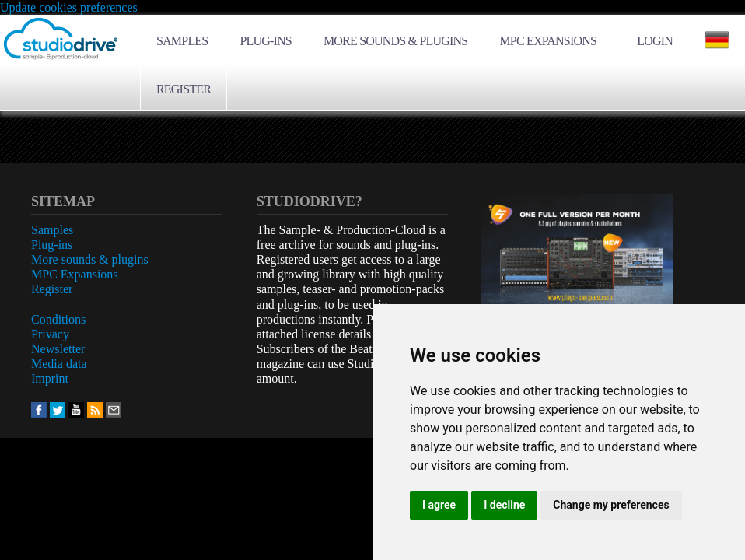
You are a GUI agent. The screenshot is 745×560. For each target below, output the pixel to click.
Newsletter (58, 349)
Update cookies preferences (69, 7)
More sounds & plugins (395, 41)
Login (655, 41)
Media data (59, 364)
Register (184, 89)
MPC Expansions (548, 41)
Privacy (50, 334)
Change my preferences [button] (611, 505)
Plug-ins (266, 41)
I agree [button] (439, 505)
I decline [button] (504, 505)
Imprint (50, 378)
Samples (182, 41)
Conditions (58, 319)
